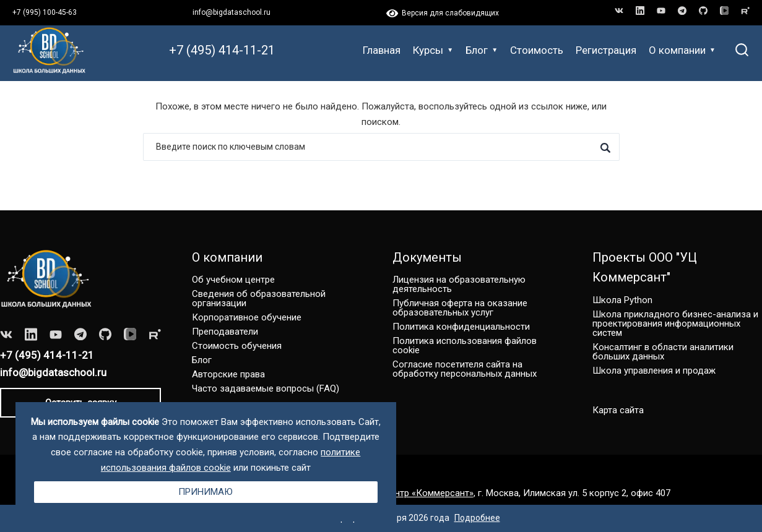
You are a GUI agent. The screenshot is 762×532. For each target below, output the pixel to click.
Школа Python (622, 300)
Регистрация (606, 50)
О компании (682, 50)
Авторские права (228, 374)
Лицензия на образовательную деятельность (459, 284)
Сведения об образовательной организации (259, 298)
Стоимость (537, 50)
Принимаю (206, 492)
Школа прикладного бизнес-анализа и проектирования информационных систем (675, 324)
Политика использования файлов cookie (465, 345)
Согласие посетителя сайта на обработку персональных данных (465, 369)
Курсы (433, 50)
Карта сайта (618, 410)
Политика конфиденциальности (461, 327)
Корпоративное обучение (247, 317)
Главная (382, 50)
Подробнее (477, 518)
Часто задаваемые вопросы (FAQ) (266, 388)
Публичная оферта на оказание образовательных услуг (460, 308)
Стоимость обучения (237, 346)
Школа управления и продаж (654, 371)
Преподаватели (225, 332)
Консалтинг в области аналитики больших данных (663, 352)
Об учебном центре (233, 280)
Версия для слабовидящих (443, 13)
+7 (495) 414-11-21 (222, 50)
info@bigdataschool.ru (232, 12)
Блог (482, 50)
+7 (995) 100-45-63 (45, 12)
